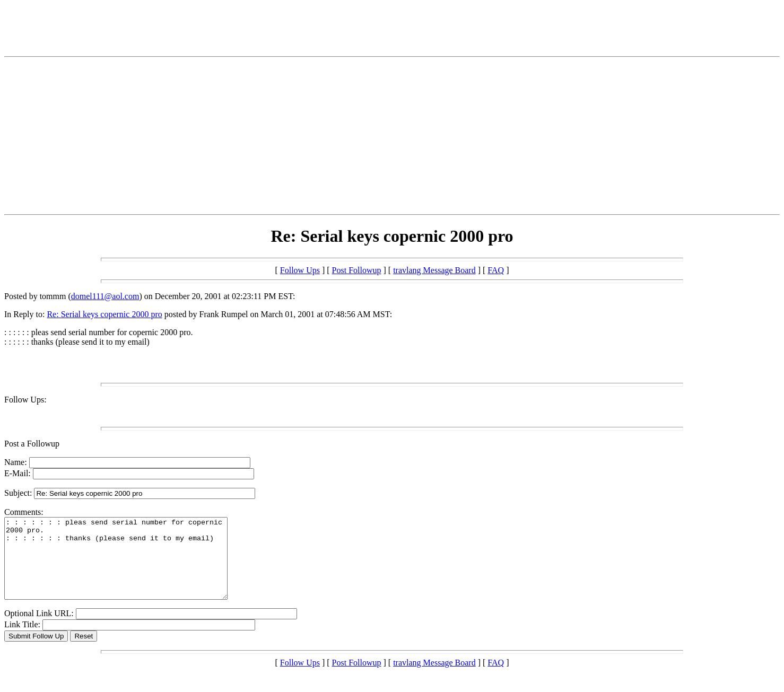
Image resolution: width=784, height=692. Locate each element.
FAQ (496, 270)
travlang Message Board (434, 270)
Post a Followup (32, 444)
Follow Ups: (25, 400)
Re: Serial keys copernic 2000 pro (104, 314)
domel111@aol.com (105, 296)
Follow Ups (300, 270)
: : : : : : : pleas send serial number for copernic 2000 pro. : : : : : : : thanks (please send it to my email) (129, 566)
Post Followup (357, 270)
